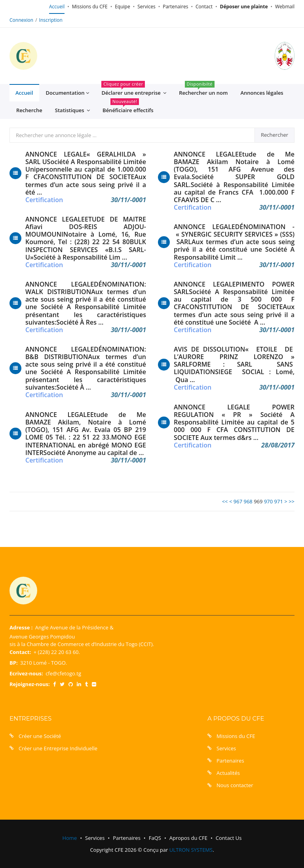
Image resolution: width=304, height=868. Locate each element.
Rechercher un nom (203, 90)
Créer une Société (40, 736)
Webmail (285, 7)
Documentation (67, 93)
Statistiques (72, 110)
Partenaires (175, 7)
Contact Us (229, 838)
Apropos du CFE (188, 838)
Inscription (51, 20)
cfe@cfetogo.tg (63, 673)
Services (146, 7)
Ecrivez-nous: (26, 673)
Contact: (20, 652)
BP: (14, 663)
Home (69, 838)
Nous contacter (235, 785)
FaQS (155, 838)
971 (279, 501)
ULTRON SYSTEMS (191, 850)
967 (238, 501)
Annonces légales (262, 93)
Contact (204, 7)
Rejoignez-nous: (30, 684)
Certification (44, 200)
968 (248, 501)
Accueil (57, 7)
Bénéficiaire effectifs (128, 108)
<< (225, 501)
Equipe (122, 7)
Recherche (29, 110)
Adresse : (21, 627)
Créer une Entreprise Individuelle (58, 748)
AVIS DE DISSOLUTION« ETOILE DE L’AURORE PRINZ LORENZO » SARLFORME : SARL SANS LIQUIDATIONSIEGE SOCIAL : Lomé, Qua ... (234, 365)
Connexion (21, 20)
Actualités (228, 773)
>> (292, 501)
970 (268, 501)
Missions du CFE (90, 7)
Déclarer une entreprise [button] (134, 90)
